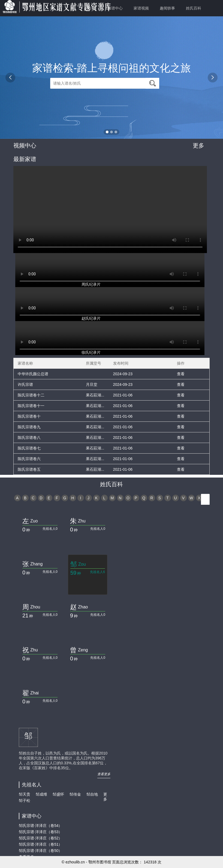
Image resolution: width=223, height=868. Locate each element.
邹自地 (92, 794)
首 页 (92, 8)
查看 (181, 374)
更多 (198, 145)
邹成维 (41, 794)
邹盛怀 (58, 794)
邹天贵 (25, 794)
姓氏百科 (194, 8)
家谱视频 (141, 8)
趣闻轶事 (167, 8)
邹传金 (75, 794)
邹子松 (25, 801)
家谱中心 (115, 8)
